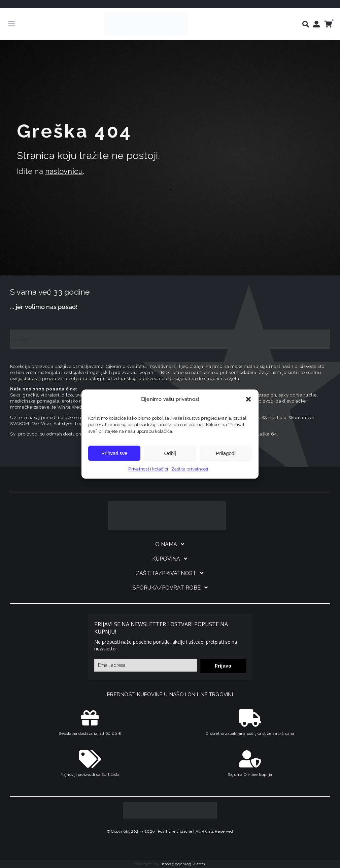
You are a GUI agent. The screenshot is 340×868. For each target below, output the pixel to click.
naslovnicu (64, 171)
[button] (248, 399)
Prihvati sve (114, 453)
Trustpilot (22, 339)
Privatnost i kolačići (148, 469)
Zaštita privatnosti (190, 469)
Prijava (223, 666)
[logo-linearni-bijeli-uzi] (167, 503)
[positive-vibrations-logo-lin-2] (146, 15)
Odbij (170, 453)
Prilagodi (226, 453)
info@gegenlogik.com (183, 864)
